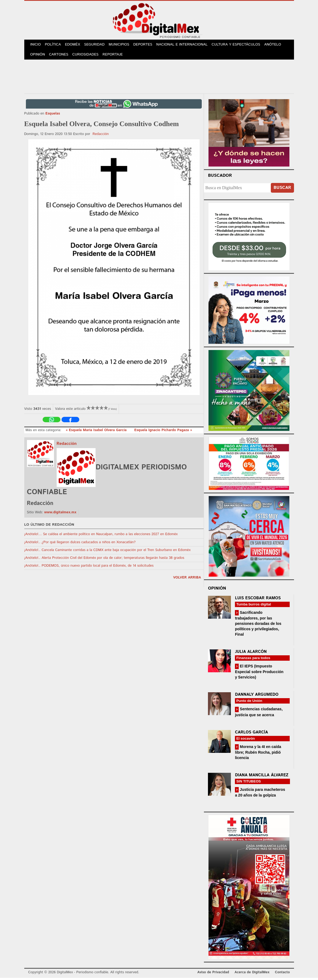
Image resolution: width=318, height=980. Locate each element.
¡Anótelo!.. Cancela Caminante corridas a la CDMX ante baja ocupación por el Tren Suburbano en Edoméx (107, 552)
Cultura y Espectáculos (240, 45)
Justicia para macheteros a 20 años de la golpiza (260, 794)
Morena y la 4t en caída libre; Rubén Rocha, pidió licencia (258, 754)
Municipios (122, 45)
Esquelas (53, 116)
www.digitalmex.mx (60, 515)
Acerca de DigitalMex (252, 974)
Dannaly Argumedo (257, 697)
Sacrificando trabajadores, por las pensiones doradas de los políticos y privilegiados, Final (258, 626)
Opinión (38, 56)
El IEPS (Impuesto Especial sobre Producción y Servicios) (259, 674)
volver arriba (187, 580)
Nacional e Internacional (186, 45)
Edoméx (75, 45)
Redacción (101, 136)
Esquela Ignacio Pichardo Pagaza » (163, 432)
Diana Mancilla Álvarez (262, 777)
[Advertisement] (159, 78)
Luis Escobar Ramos (258, 600)
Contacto (282, 974)
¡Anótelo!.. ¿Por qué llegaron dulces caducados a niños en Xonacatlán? (80, 544)
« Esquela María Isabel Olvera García (97, 432)
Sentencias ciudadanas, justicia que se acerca (259, 714)
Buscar (282, 190)
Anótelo (276, 45)
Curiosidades (87, 56)
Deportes (147, 45)
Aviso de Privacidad (213, 974)
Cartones (60, 56)
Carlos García (251, 734)
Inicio (36, 45)
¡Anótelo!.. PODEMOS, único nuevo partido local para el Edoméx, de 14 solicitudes (89, 568)
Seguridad (97, 45)
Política (54, 45)
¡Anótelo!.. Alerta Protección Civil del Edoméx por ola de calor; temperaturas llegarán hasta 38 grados (104, 560)
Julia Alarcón (251, 654)
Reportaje (115, 56)
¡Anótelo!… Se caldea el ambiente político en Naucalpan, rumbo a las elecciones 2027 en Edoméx (101, 536)
